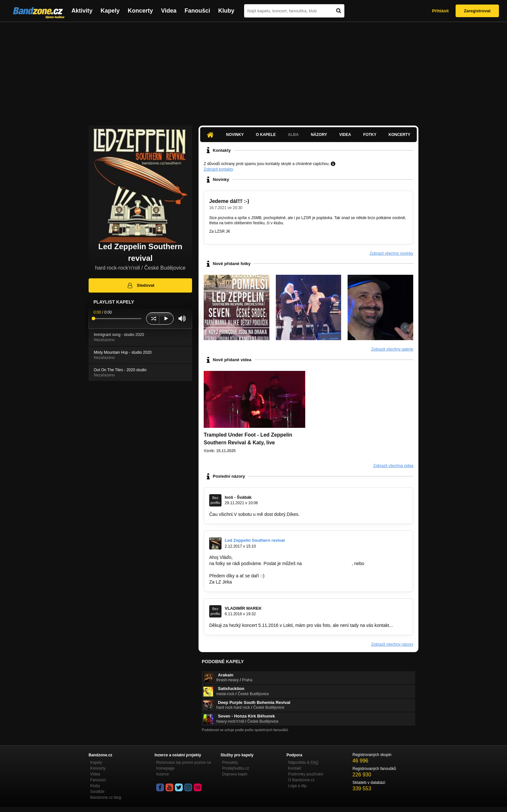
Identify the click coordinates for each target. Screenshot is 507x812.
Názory (319, 135)
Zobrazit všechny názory (392, 644)
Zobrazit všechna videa (393, 466)
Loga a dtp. (298, 786)
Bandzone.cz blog (106, 797)
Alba (293, 135)
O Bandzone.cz (301, 780)
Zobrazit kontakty (218, 169)
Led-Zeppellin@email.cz (327, 563)
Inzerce (162, 774)
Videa (169, 11)
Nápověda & (303, 762)
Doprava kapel (235, 774)
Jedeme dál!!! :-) (229, 201)
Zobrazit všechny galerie (392, 349)
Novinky (235, 135)
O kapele (266, 135)
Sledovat (140, 285)
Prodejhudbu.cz (236, 768)
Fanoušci (197, 11)
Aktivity (82, 11)
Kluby (226, 11)
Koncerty (140, 11)
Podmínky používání (306, 774)
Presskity (230, 762)
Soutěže (97, 792)
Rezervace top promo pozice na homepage (183, 765)
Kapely (110, 11)
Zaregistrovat (477, 11)
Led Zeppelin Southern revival (255, 540)
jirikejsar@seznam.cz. (231, 570)
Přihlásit (440, 11)
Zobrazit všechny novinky (391, 253)
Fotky (370, 135)
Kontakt (295, 768)
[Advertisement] (253, 71)
